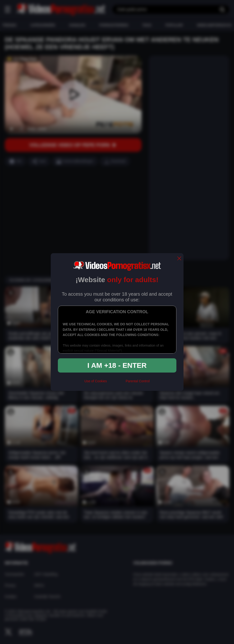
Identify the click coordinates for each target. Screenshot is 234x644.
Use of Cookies (96, 381)
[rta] (116, 383)
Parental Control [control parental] (138, 381)
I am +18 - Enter (117, 365)
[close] (179, 259)
